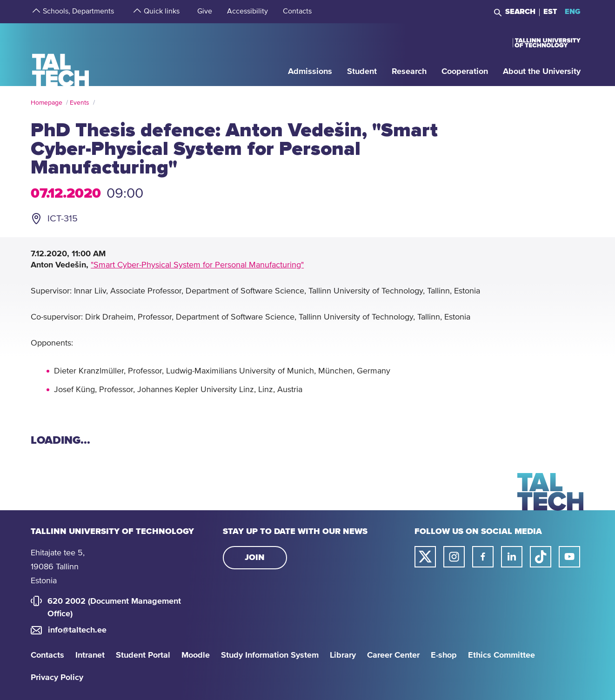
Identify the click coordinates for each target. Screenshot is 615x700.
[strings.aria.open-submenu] (35, 12)
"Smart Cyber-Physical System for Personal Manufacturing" (197, 265)
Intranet (90, 655)
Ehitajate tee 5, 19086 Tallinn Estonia (58, 567)
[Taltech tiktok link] (541, 557)
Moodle (196, 655)
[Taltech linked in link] (512, 557)
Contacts (47, 655)
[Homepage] (61, 54)
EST (550, 12)
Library (343, 655)
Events (80, 103)
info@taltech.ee (77, 630)
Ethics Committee (501, 655)
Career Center (393, 655)
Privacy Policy (57, 678)
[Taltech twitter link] (425, 557)
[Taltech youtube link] (569, 557)
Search (520, 12)
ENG (573, 12)
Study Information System (270, 655)
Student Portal (143, 655)
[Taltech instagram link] (454, 557)
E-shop (444, 655)
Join (255, 558)
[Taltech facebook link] (483, 557)
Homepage (47, 103)
